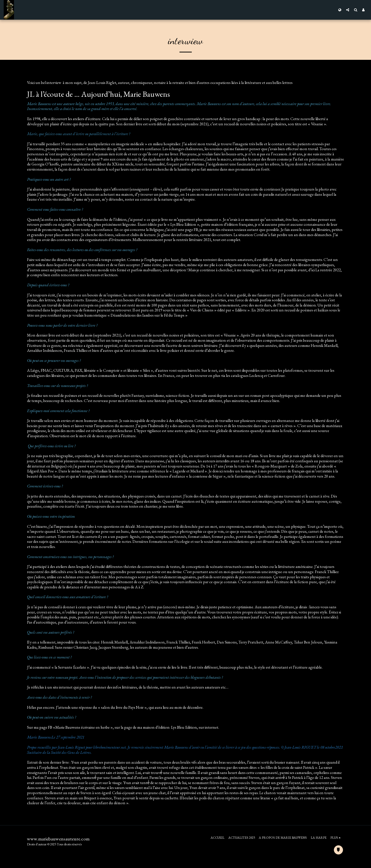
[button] (348, 10)
